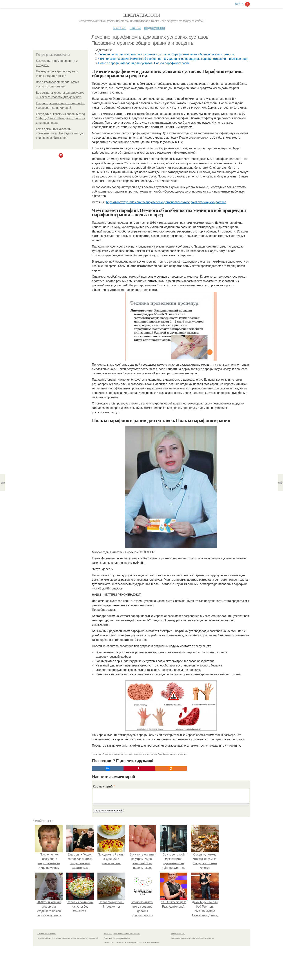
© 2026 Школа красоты (47, 934)
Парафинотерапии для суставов (173, 754)
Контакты (108, 934)
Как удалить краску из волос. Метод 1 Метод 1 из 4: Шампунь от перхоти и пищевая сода (61, 118)
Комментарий (104, 786)
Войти (239, 4)
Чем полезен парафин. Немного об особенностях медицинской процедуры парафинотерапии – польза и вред (173, 59)
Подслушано (155, 28)
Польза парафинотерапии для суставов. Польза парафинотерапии (144, 63)
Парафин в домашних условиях (117, 754)
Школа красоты (141, 15)
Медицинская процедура (145, 754)
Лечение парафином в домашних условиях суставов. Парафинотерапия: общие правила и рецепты (166, 54)
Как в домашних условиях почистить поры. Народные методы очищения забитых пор (60, 133)
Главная (120, 28)
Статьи (135, 28)
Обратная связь (178, 934)
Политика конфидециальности (117, 938)
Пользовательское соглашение (127, 934)
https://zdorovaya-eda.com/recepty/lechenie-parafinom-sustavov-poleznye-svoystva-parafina (166, 202)
